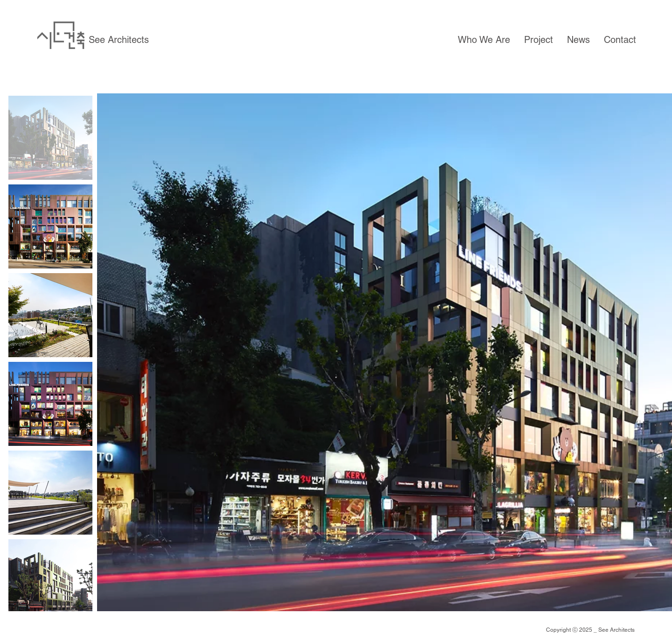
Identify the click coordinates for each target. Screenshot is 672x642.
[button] (484, 40)
